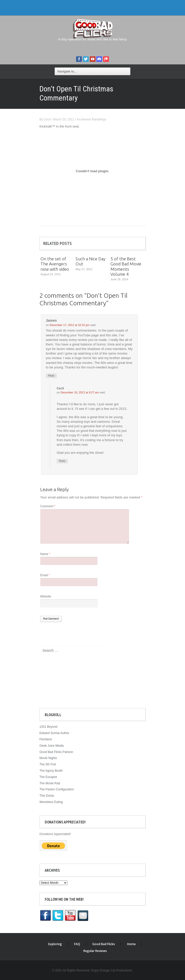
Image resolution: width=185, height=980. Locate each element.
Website (46, 596)
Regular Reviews (95, 951)
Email (45, 575)
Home (131, 944)
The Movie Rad (50, 783)
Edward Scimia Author (54, 733)
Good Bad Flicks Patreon (56, 752)
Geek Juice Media (52, 746)
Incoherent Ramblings (91, 119)
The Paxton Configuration (57, 789)
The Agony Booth (51, 771)
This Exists (47, 796)
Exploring (55, 944)
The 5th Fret (48, 764)
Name (45, 554)
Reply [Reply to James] (51, 376)
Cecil (47, 119)
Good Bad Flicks (104, 944)
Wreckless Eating (51, 802)
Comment (48, 506)
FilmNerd (46, 739)
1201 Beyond (48, 727)
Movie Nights (48, 758)
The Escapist (48, 777)
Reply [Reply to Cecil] (62, 461)
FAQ (77, 944)
